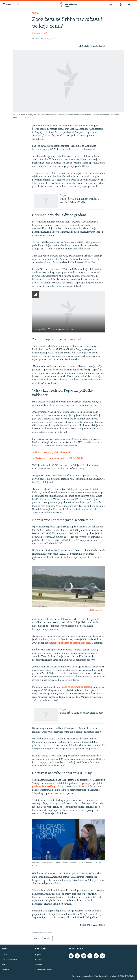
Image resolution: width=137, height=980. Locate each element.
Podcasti (39, 965)
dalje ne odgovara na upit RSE (77, 687)
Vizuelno (39, 960)
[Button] (84, 46)
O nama (5, 955)
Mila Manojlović (39, 33)
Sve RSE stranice (9, 960)
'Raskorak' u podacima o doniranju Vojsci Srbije (59, 459)
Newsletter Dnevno (44, 970)
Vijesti (38, 955)
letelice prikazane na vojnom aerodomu (71, 643)
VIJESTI (112, 5)
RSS (3, 965)
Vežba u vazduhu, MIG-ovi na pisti (52, 453)
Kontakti (6, 970)
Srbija (35, 13)
